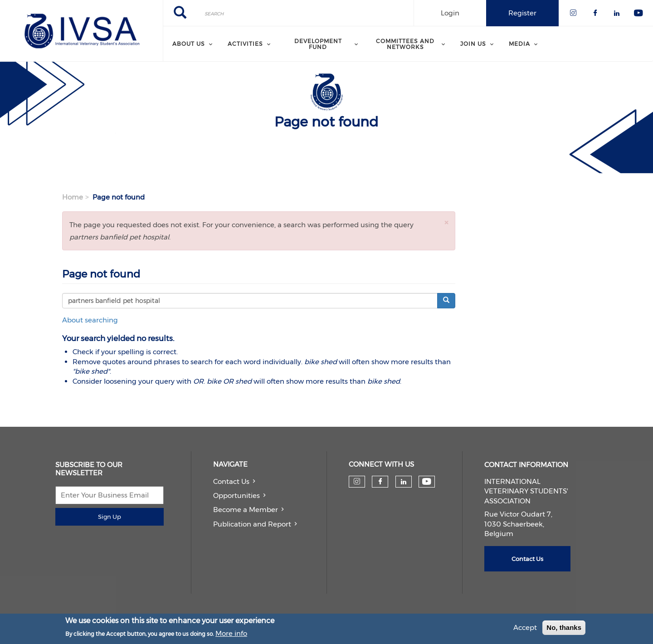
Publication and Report (252, 524)
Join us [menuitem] (473, 44)
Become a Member (246, 510)
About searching (90, 320)
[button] (446, 222)
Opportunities (236, 495)
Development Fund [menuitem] (318, 44)
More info (231, 634)
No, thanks (564, 629)
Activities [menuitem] (245, 44)
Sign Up (110, 517)
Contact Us (231, 481)
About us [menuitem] (189, 44)
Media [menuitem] (519, 44)
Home (73, 197)
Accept (525, 629)
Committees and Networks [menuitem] (405, 44)
